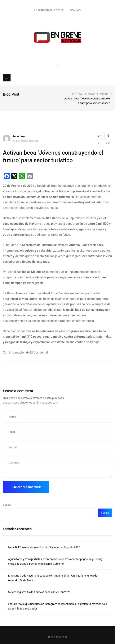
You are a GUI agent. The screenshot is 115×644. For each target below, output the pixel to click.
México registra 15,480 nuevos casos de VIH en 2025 (39, 592)
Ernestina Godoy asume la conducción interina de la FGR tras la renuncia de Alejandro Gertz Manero (53, 578)
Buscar (7, 505)
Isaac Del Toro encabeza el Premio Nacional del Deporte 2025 (44, 547)
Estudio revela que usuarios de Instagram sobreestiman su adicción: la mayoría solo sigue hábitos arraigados (57, 606)
